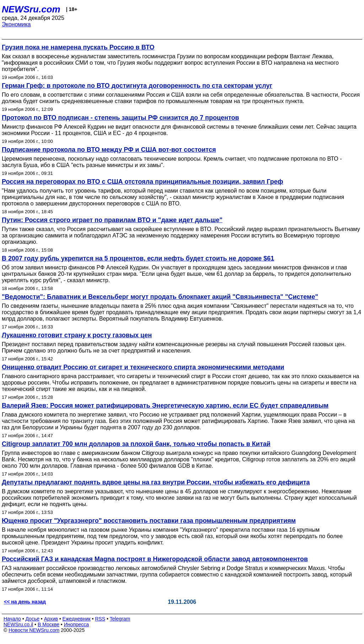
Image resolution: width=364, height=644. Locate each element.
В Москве (49, 624)
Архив (51, 619)
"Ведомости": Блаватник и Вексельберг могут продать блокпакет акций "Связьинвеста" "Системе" (160, 297)
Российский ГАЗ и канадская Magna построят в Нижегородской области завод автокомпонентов (155, 559)
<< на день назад (25, 602)
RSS (100, 619)
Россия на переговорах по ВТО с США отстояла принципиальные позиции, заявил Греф (143, 182)
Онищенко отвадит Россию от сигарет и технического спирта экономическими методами (143, 367)
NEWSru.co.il (18, 624)
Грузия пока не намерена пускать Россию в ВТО (78, 47)
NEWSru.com (31, 9)
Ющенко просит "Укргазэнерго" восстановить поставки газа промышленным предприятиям (149, 521)
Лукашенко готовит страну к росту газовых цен (77, 335)
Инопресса (77, 624)
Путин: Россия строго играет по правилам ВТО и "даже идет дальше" (112, 220)
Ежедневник (77, 619)
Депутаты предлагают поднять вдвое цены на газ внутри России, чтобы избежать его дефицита (156, 482)
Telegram (120, 619)
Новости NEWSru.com (34, 630)
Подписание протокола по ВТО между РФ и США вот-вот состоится (109, 150)
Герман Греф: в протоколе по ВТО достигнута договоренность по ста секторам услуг (137, 86)
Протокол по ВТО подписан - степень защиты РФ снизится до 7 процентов (121, 118)
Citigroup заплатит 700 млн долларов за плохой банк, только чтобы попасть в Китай (136, 444)
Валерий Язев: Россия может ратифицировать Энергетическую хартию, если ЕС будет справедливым (165, 406)
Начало (12, 619)
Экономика (16, 24)
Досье (32, 619)
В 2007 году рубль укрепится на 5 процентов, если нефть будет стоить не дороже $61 (138, 258)
